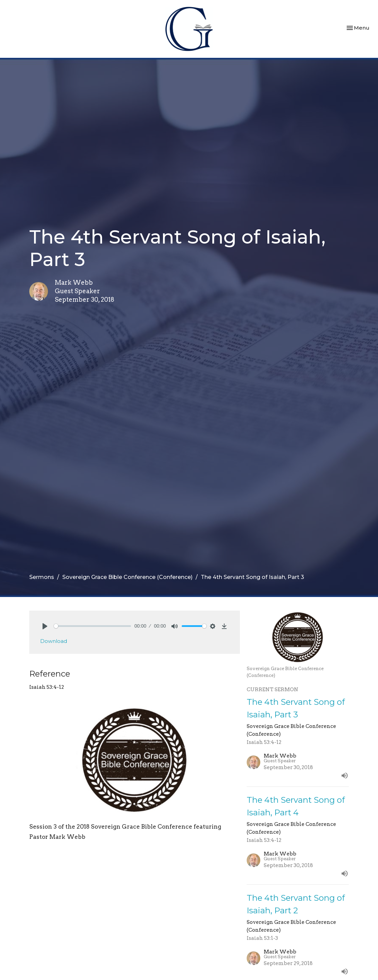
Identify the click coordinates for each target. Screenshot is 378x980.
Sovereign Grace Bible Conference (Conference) (127, 577)
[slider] (93, 626)
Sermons (42, 577)
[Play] (45, 626)
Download (54, 641)
